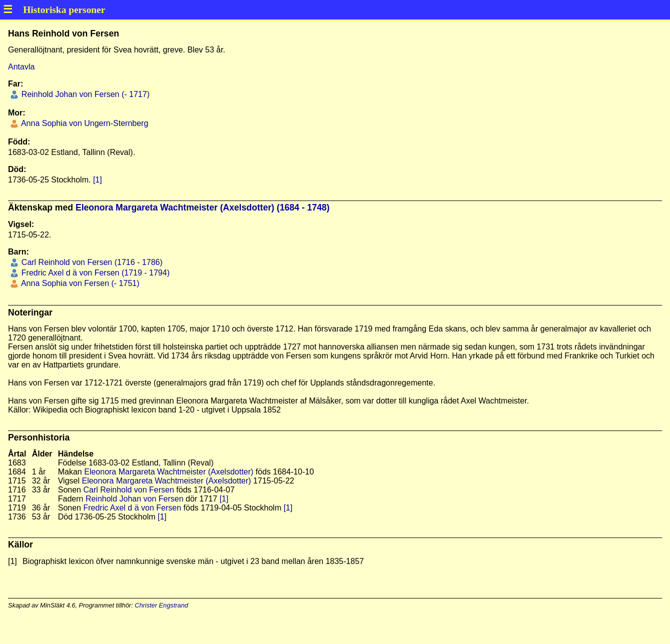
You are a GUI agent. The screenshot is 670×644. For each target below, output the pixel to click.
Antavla (21, 67)
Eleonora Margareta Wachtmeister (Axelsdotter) (169, 472)
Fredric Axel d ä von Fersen (132, 508)
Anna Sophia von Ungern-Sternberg (84, 123)
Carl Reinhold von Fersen (128, 490)
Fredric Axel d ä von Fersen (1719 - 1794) (94, 273)
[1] (98, 180)
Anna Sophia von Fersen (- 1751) (79, 283)
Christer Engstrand (161, 605)
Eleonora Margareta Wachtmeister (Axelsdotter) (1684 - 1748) (203, 207)
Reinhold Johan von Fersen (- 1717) (84, 94)
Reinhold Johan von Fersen (135, 499)
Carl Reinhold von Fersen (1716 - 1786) (91, 262)
